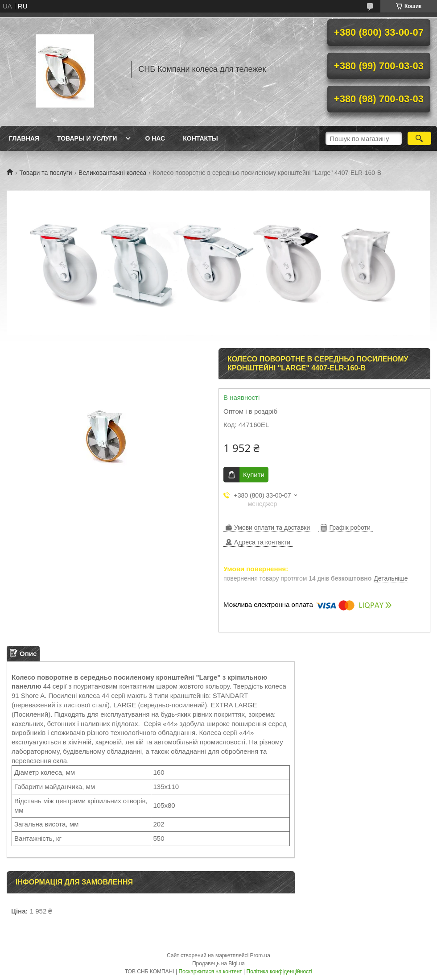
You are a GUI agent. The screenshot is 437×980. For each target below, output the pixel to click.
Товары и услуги (87, 138)
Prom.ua (260, 955)
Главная (24, 138)
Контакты (200, 138)
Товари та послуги (45, 173)
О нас (155, 138)
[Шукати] (419, 138)
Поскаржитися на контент (210, 972)
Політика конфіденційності (280, 972)
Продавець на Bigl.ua (218, 963)
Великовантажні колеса (112, 173)
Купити (254, 475)
